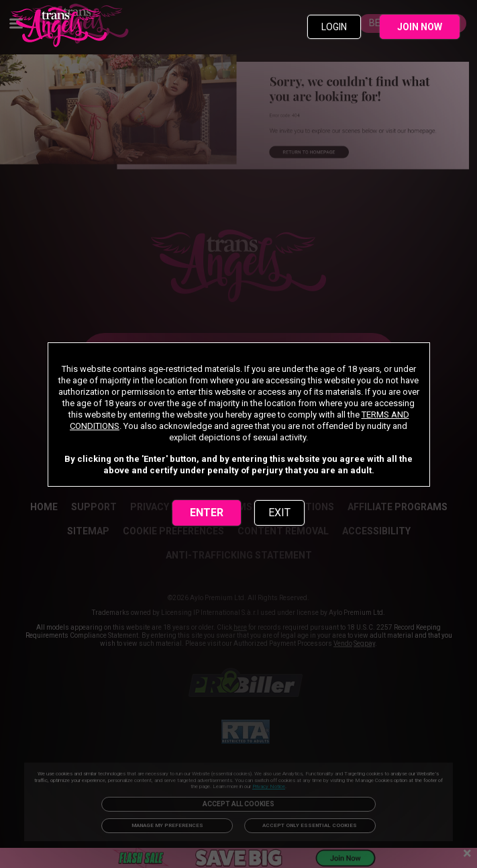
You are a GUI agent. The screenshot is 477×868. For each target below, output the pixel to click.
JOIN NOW (420, 27)
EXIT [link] (279, 513)
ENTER (207, 513)
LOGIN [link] (334, 27)
